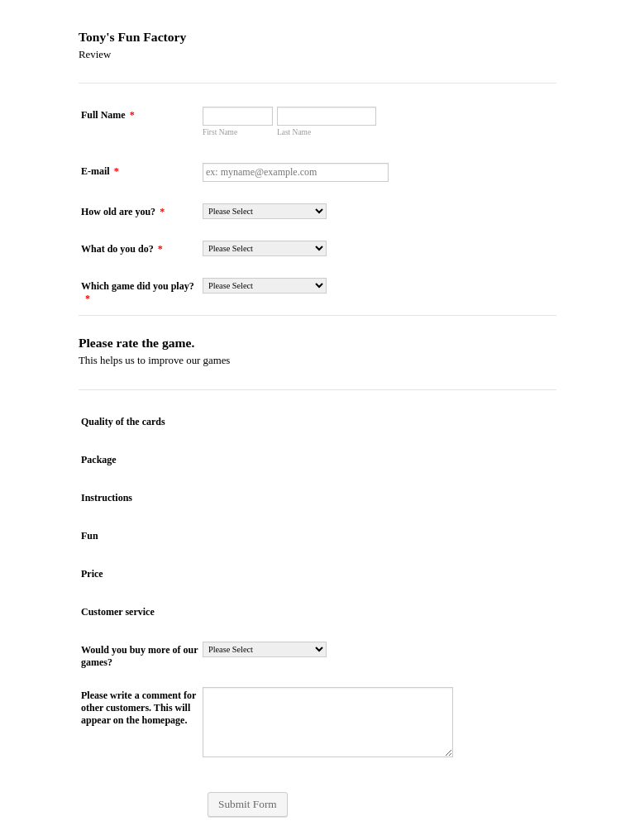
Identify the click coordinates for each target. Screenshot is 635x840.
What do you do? (122, 249)
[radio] (210, 420)
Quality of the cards (123, 422)
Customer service (118, 612)
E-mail (100, 171)
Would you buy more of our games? (139, 656)
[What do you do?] (265, 248)
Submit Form (248, 804)
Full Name (108, 115)
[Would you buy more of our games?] (265, 649)
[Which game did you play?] (265, 286)
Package (99, 460)
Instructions (107, 498)
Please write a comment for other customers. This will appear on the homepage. (138, 708)
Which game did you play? (138, 292)
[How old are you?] (265, 211)
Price (92, 574)
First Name (220, 132)
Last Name (294, 132)
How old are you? (123, 212)
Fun (90, 536)
